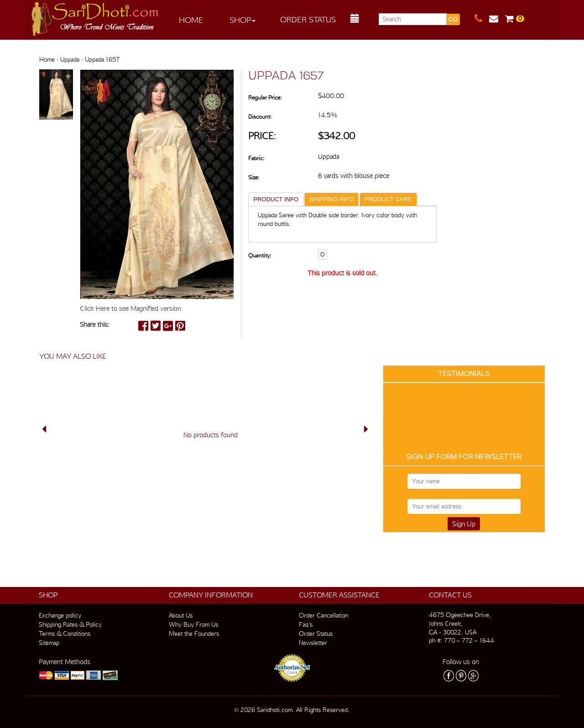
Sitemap (49, 643)
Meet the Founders (194, 634)
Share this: (95, 325)
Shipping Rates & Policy (70, 624)
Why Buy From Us (193, 624)
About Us (181, 615)
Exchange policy (60, 615)
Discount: (260, 117)
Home (191, 20)
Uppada (70, 59)
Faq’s (306, 624)
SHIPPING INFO (331, 199)
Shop (242, 20)
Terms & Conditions (65, 634)
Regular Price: (265, 97)
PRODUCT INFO (276, 199)
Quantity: (260, 255)
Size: (254, 177)
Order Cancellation (323, 615)
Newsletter (313, 643)
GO (453, 19)
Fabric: (256, 158)
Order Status (308, 19)
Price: (262, 136)
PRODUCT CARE (388, 199)
